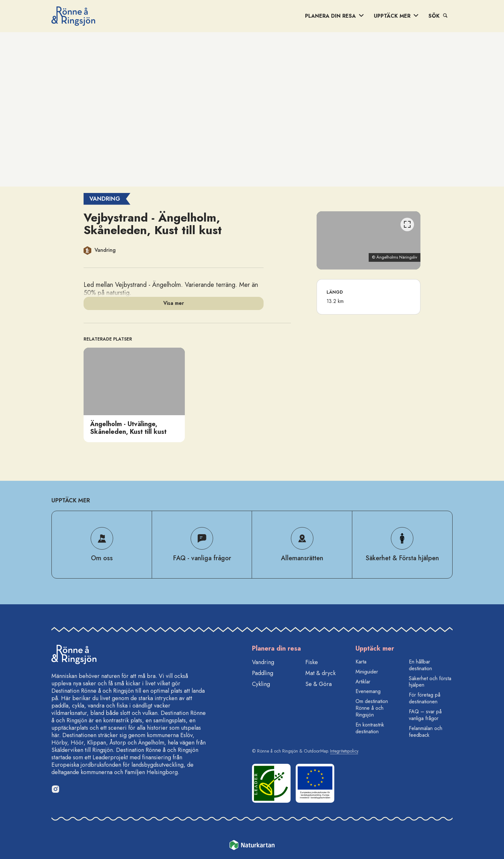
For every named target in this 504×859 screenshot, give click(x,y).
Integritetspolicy (344, 751)
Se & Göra (319, 684)
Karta (361, 662)
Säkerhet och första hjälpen (430, 682)
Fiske (312, 662)
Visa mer (174, 303)
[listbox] (187, 395)
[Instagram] (55, 789)
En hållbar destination (420, 665)
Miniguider (367, 672)
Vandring (263, 662)
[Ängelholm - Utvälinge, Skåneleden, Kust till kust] (134, 395)
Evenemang (368, 691)
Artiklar (363, 682)
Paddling (263, 673)
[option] (134, 395)
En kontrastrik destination (370, 728)
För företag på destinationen (425, 698)
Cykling (261, 684)
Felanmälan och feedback (426, 732)
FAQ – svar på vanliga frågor (425, 715)
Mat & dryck (320, 673)
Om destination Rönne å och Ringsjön (372, 708)
